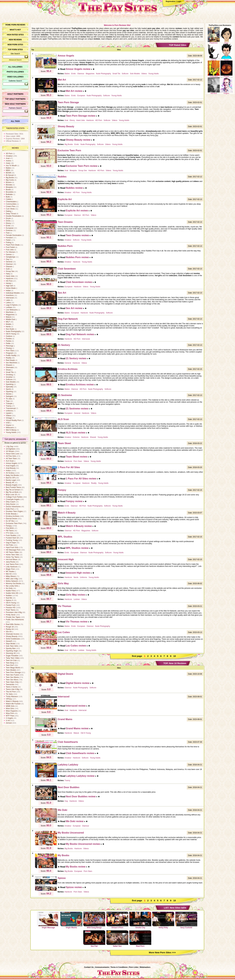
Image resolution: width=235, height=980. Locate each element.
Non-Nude (10, 329)
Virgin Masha (71, 920)
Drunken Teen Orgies (14, 511)
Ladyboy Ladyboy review (80, 776)
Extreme (9, 230)
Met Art (9, 574)
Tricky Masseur (12, 697)
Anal (8, 158)
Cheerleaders (11, 202)
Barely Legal (11, 480)
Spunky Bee (11, 648)
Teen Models (11, 670)
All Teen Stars (11, 459)
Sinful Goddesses (13, 639)
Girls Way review (75, 595)
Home (8, 25)
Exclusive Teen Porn (14, 523)
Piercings (10, 346)
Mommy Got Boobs (14, 584)
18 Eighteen (11, 449)
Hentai (8, 283)
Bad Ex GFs (11, 478)
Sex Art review (74, 308)
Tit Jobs (9, 399)
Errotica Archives (13, 516)
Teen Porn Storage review (81, 116)
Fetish (8, 240)
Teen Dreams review (77, 235)
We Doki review (75, 821)
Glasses (9, 267)
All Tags (15, 121)
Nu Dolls (9, 588)
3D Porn (9, 154)
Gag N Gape (11, 543)
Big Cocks (10, 180)
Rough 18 (10, 627)
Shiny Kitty (163, 920)
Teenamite (10, 684)
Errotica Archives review (80, 385)
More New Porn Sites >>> (162, 952)
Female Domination (14, 235)
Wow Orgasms (12, 711)
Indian (8, 291)
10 (175, 656)
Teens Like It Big (12, 689)
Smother (9, 377)
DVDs (8, 221)
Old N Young (11, 334)
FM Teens (10, 531)
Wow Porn (10, 713)
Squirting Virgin (12, 651)
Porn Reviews (18, 25)
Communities (11, 204)
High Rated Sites (15, 35)
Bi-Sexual (10, 175)
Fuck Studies (11, 535)
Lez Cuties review (76, 646)
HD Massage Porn (13, 550)
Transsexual (11, 408)
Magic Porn (10, 569)
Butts (8, 197)
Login (179, 1)
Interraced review (76, 706)
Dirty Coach (11, 502)
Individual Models (13, 293)
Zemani (9, 723)
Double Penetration (14, 216)
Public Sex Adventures (15, 620)
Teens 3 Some (12, 687)
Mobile (8, 324)
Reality (9, 358)
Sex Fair (94, 939)
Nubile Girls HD (12, 593)
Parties (9, 341)
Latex (8, 300)
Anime (8, 161)
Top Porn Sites (15, 50)
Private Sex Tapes (13, 617)
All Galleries (15, 67)
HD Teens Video (12, 552)
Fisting (8, 242)
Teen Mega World (13, 668)
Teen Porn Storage (13, 672)
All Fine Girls (11, 456)
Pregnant (10, 353)
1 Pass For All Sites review (81, 479)
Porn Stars (10, 351)
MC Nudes (10, 572)
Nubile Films (11, 591)
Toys (8, 401)
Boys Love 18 (11, 495)
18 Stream (10, 451)
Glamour (9, 264)
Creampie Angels (13, 499)
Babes (8, 168)
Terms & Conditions (119, 967)
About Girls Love (13, 454)
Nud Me (9, 598)
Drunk (8, 218)
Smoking (9, 375)
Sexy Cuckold (186, 920)
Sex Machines (11, 363)
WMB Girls (10, 706)
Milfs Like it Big (12, 579)
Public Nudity (11, 355)
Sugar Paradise (12, 656)
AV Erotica (10, 473)
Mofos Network (12, 581)
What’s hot (15, 30)
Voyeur (9, 425)
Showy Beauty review (78, 140)
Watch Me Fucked (13, 704)
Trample (9, 404)
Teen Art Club (11, 660)
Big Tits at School (13, 490)
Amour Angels (11, 463)
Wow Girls (10, 709)
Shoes (8, 370)
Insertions (10, 295)
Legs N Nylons (12, 305)
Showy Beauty (12, 636)
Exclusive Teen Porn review (82, 166)
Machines (10, 312)
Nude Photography (13, 331)
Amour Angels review (78, 69)
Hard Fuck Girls (12, 547)
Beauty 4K (10, 483)
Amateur (9, 156)
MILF (8, 322)
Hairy (8, 274)
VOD (8, 423)
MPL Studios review (77, 548)
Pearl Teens (11, 610)
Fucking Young (12, 540)
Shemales (10, 367)
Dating (8, 211)
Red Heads (10, 360)
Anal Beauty (11, 468)
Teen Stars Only (12, 682)
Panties (9, 339)
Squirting (9, 392)
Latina (8, 303)
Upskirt (9, 413)
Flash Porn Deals (13, 245)
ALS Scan (10, 461)
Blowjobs (9, 187)
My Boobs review (76, 867)
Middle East (11, 319)
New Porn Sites (15, 45)
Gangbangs (10, 257)
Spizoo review (74, 887)
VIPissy (9, 699)
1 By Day (10, 447)
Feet (8, 233)
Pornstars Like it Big (14, 612)
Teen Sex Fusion (13, 675)
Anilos (8, 471)
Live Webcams (12, 310)
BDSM (8, 173)
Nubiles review (74, 188)
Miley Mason (11, 576)
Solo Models (11, 382)
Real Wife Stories (13, 624)
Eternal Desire (12, 519)
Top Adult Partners (15, 99)
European (10, 228)
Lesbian (9, 307)
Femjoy (9, 526)
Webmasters (145, 967)
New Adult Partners (15, 104)
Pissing (9, 348)
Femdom (9, 238)
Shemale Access (13, 634)
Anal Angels (11, 466)
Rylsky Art (10, 629)
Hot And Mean (12, 559)
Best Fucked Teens (13, 487)
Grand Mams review (77, 728)
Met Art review (74, 91)
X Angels (9, 718)
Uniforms (9, 411)
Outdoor (9, 336)
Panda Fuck (11, 605)
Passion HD (11, 608)
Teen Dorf (10, 665)
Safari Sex (117, 939)
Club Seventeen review (79, 282)
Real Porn (140, 939)
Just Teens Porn (12, 564)
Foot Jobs (10, 250)
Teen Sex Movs (12, 680)
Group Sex (10, 271)
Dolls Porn (10, 509)
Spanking (10, 384)
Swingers (10, 396)
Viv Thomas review (77, 622)
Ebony (8, 223)
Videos (9, 416)
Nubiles (9, 596)
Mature (9, 317)
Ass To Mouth (11, 166)
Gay (7, 259)
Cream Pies (11, 206)
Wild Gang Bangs (94, 920)
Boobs (8, 190)
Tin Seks (9, 694)
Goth (8, 269)
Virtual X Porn (117, 920)
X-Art (8, 721)
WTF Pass (10, 716)
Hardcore (10, 279)
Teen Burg (10, 663)
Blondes (9, 185)
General (9, 262)
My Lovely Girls (12, 586)
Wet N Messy (11, 430)
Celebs (9, 199)
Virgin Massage (48, 920)
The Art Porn (11, 692)
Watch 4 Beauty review (79, 526)
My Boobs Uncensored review (83, 844)
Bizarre (9, 182)
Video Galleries (15, 77)
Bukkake (9, 194)
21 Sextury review (76, 358)
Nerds (8, 327)
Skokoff (9, 641)
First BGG (10, 528)
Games (9, 255)
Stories (9, 394)
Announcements (102, 967)
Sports (8, 389)
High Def (9, 286)
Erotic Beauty (11, 514)
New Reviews (15, 40)
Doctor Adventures (13, 507)
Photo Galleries (15, 72)
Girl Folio (9, 545)
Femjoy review (74, 501)
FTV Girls (10, 533)
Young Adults (11, 432)
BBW (8, 170)
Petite (8, 343)
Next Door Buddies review (81, 796)
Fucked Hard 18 (12, 538)
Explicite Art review (77, 211)
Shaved (9, 365)
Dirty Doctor (11, 504)
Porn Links (134, 967)
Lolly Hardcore (12, 567)
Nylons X (9, 600)
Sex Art (9, 632)
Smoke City (140, 920)
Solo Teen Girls (12, 646)
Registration (171, 1)
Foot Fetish (10, 247)
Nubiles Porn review (77, 257)
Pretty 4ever (11, 615)
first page (137, 656)
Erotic (8, 226)
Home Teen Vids (12, 555)
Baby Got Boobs (12, 475)
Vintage (9, 418)
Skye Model (11, 644)
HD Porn (9, 281)
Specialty (10, 387)
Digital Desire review (78, 683)
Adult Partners (15, 94)
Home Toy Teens (13, 557)
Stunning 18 (11, 653)
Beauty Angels (12, 485)
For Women (10, 252)
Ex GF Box (10, 521)
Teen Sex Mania (12, 677)
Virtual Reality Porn (14, 420)
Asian (8, 163)
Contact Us (89, 967)
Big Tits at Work (12, 492)
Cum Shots (10, 209)
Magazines (10, 315)
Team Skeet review (77, 457)
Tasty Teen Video (13, 658)
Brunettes (10, 192)
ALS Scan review (76, 433)
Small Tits (10, 372)
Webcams (10, 428)
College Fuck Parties (14, 497)
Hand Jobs (10, 276)
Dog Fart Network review (80, 334)
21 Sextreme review (77, 409)
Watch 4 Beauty (12, 701)
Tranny (9, 406)
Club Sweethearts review (80, 753)
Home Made (11, 288)
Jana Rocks (11, 562)
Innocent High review (78, 573)
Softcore (9, 380)
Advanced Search (15, 60)
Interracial (10, 298)
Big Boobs (10, 178)
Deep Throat (11, 214)
